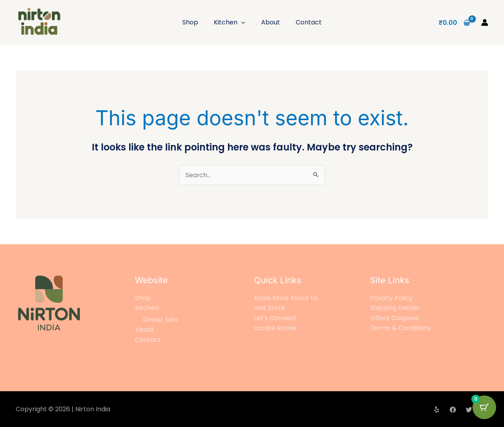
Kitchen (230, 22)
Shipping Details (395, 308)
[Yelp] (437, 410)
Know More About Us (286, 298)
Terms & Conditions (400, 328)
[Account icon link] (485, 22)
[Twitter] (469, 410)
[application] (241, 22)
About (271, 22)
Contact (309, 22)
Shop (190, 22)
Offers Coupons (395, 318)
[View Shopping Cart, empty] (454, 22)
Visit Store (270, 308)
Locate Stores (275, 328)
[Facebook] (453, 410)
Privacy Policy (391, 298)
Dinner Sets (161, 320)
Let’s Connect (275, 318)
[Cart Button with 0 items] (484, 407)
